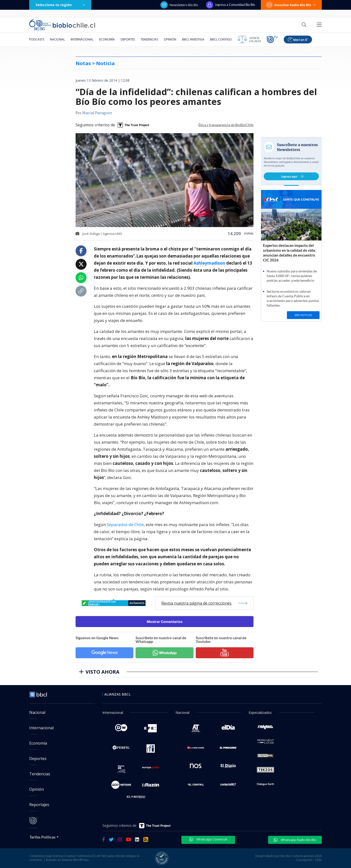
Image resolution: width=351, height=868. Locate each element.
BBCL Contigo (221, 39)
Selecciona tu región (60, 5)
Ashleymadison (209, 263)
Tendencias (149, 39)
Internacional (82, 39)
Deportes (128, 39)
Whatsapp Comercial (208, 839)
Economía (107, 39)
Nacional (57, 39)
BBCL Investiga (193, 39)
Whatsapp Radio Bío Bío (295, 840)
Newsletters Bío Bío (179, 5)
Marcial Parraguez (97, 113)
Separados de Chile (125, 524)
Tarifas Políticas (43, 837)
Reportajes (39, 805)
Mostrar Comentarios (165, 622)
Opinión (170, 39)
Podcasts (37, 39)
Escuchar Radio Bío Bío (291, 5)
